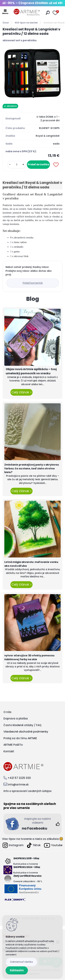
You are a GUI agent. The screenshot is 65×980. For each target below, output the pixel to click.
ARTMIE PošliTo (13, 745)
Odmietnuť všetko (21, 962)
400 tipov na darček (26, 23)
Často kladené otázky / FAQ (22, 725)
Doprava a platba (16, 718)
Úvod (6, 23)
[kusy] (17, 165)
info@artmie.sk (18, 785)
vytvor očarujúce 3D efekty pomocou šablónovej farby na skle (29, 657)
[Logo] (27, 12)
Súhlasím (17, 970)
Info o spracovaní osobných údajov (28, 791)
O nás (7, 712)
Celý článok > (21, 392)
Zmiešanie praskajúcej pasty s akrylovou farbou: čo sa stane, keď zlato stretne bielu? (32, 468)
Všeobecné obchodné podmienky (26, 732)
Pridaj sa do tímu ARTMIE (20, 738)
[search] (48, 13)
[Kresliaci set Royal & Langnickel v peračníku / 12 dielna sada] (32, 73)
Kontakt (9, 751)
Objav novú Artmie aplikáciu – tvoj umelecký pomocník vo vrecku (31, 371)
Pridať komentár (33, 283)
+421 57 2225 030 (19, 778)
